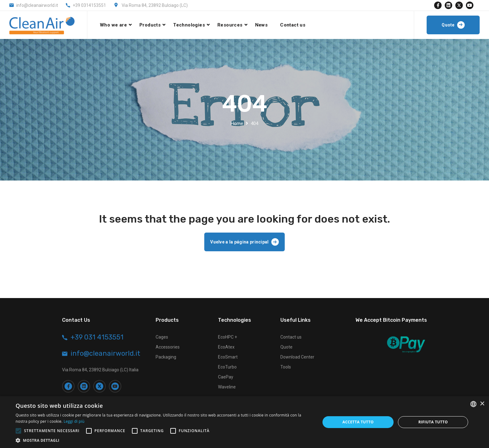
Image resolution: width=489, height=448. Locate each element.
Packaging (166, 357)
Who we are (113, 25)
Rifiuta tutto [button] (433, 422)
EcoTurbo (227, 367)
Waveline (227, 387)
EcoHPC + (228, 337)
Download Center (297, 357)
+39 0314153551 (89, 5)
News (261, 25)
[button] (163, 440)
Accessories (168, 347)
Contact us (293, 25)
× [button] (482, 404)
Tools (286, 367)
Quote (286, 347)
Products (150, 25)
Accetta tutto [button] (358, 422)
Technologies (189, 25)
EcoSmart (228, 357)
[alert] (244, 422)
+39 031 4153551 (97, 337)
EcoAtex (226, 347)
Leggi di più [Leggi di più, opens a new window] (74, 421)
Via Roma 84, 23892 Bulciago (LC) (155, 5)
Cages (162, 337)
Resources (230, 25)
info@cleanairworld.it (37, 5)
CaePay (226, 377)
